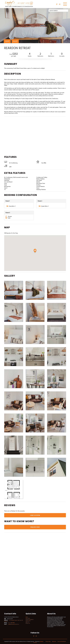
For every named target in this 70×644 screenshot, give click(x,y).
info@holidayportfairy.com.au (13, 624)
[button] (35, 251)
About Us (27, 622)
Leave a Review (35, 515)
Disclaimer (56, 642)
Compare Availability (30, 620)
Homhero (44, 642)
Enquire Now (35, 527)
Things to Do (28, 621)
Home (27, 617)
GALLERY (7, 41)
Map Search (28, 618)
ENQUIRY (15, 41)
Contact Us (28, 623)
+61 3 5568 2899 (11, 623)
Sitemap (37, 643)
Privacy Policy (50, 642)
